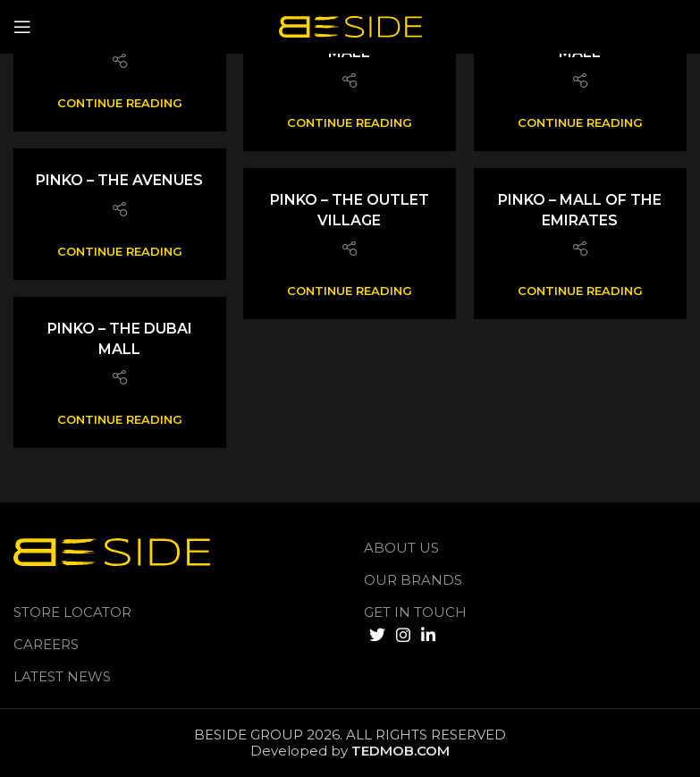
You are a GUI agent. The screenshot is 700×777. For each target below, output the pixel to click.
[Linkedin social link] (428, 635)
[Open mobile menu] (22, 27)
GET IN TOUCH (415, 612)
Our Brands (413, 580)
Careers (46, 644)
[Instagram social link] (403, 635)
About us (401, 548)
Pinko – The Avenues (119, 180)
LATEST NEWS (62, 676)
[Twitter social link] (377, 635)
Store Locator (72, 612)
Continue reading (120, 103)
